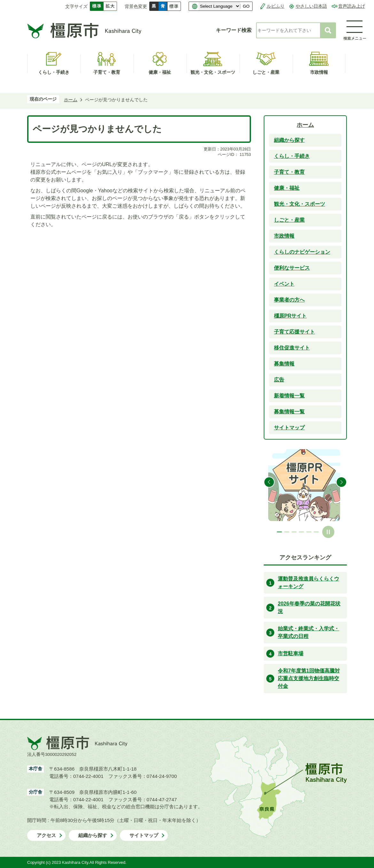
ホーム (71, 100)
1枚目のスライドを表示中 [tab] (279, 532)
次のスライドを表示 (341, 482)
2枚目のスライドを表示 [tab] (287, 532)
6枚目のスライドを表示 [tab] (316, 532)
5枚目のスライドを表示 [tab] (309, 532)
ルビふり (276, 6)
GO (246, 6)
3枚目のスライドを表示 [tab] (294, 532)
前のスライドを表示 (269, 482)
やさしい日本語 (311, 6)
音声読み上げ (352, 6)
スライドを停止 (328, 532)
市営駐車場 (291, 653)
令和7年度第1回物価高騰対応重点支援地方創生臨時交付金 (309, 678)
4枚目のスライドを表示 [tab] (301, 532)
